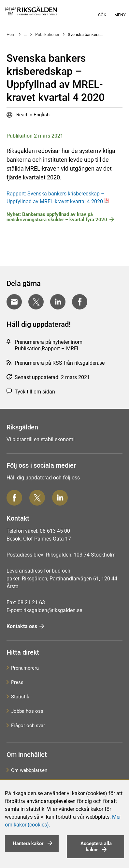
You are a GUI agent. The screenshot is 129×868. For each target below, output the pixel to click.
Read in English (32, 115)
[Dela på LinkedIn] (58, 302)
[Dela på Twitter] (36, 302)
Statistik (20, 697)
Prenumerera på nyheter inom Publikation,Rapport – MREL (49, 345)
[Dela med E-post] (14, 302)
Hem (11, 34)
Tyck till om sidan (35, 392)
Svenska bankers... (85, 34)
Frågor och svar (28, 726)
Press (17, 682)
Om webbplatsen (29, 770)
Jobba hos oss (27, 711)
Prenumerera (25, 668)
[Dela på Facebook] (80, 302)
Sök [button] (102, 15)
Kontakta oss (22, 626)
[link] (31, 11)
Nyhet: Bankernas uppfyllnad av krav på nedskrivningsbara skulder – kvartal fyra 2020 (57, 217)
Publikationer (47, 34)
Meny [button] (120, 15)
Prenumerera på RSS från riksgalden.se (60, 363)
